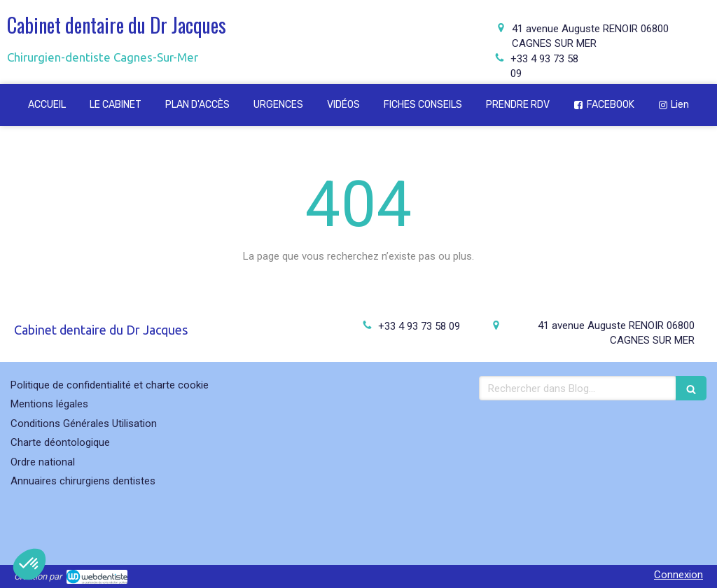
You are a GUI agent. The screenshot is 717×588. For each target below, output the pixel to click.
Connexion (678, 575)
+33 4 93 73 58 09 (419, 326)
